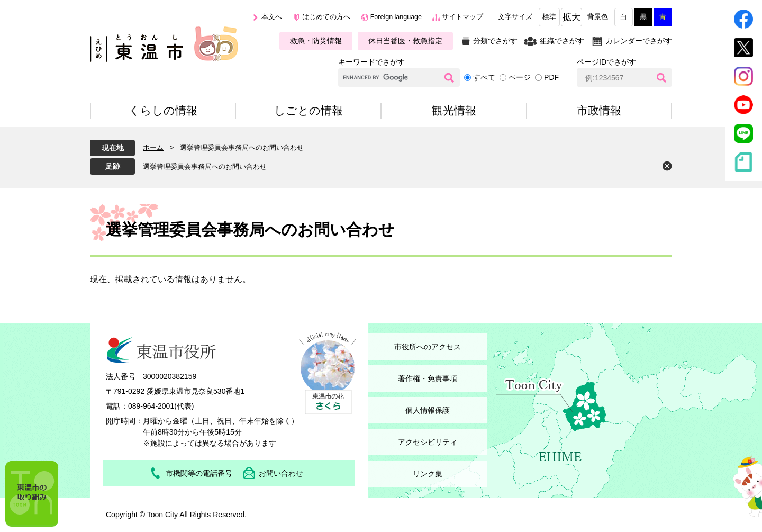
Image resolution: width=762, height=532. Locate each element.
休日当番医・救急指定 (405, 41)
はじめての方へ (326, 17)
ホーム (153, 147)
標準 (549, 17)
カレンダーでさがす (639, 41)
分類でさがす (495, 41)
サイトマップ (462, 17)
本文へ (272, 17)
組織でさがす (562, 41)
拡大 (571, 17)
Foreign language (396, 17)
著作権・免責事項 (428, 378)
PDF (551, 77)
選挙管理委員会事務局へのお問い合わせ (205, 166)
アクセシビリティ (428, 442)
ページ (520, 77)
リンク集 (428, 474)
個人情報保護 (428, 410)
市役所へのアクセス (428, 347)
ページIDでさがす (606, 62)
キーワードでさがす (371, 62)
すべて (484, 77)
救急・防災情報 (316, 41)
